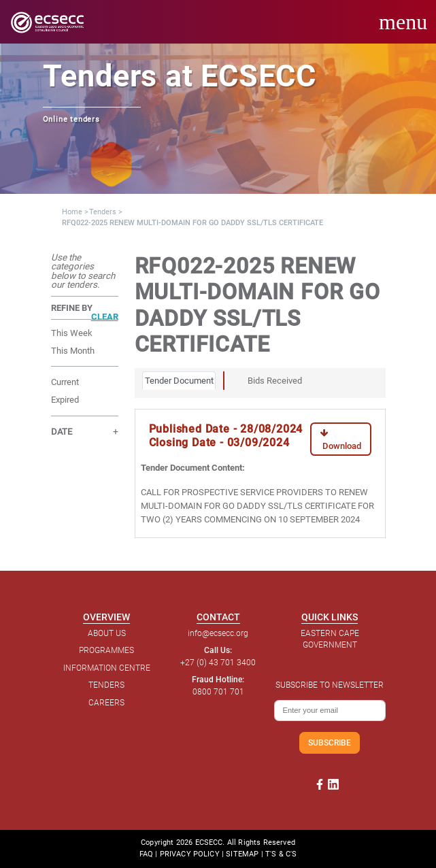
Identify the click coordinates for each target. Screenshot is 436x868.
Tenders (103, 212)
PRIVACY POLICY (190, 854)
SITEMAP (242, 854)
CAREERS (106, 703)
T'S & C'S (281, 854)
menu (403, 22)
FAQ (146, 854)
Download (341, 440)
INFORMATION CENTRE (107, 668)
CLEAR (105, 317)
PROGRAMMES (106, 650)
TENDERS (106, 685)
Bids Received (275, 381)
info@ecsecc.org (218, 633)
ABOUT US (107, 633)
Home (72, 212)
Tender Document (179, 381)
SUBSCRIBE (330, 742)
